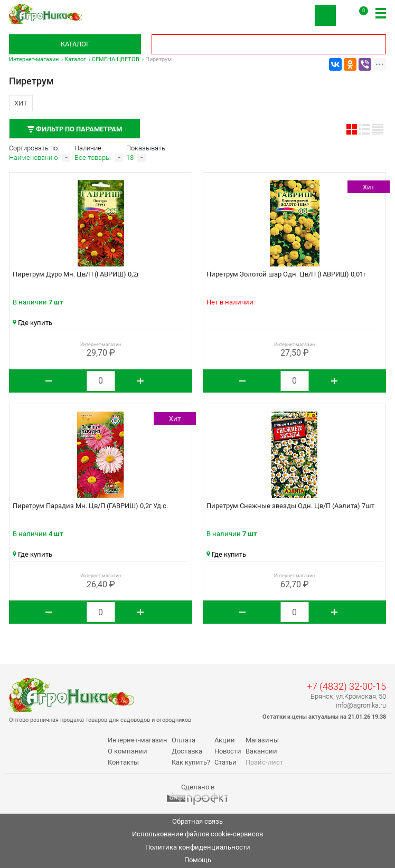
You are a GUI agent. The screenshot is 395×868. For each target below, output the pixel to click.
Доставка (187, 751)
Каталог (75, 44)
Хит (21, 103)
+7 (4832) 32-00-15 (346, 686)
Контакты (123, 762)
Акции (225, 740)
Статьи (225, 762)
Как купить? (191, 762)
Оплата (184, 740)
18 (130, 158)
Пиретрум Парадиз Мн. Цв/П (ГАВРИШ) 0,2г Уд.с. (90, 506)
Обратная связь (197, 821)
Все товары (93, 158)
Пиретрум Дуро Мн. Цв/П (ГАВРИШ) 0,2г (76, 274)
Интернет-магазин (34, 59)
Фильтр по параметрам (75, 129)
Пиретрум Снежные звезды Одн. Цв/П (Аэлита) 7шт (290, 506)
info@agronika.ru (361, 705)
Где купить (32, 323)
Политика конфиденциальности (198, 847)
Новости (228, 751)
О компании (128, 751)
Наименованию (34, 158)
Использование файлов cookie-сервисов (197, 834)
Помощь (198, 860)
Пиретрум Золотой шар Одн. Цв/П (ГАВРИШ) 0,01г (286, 274)
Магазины (262, 740)
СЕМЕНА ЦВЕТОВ (116, 59)
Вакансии (261, 751)
